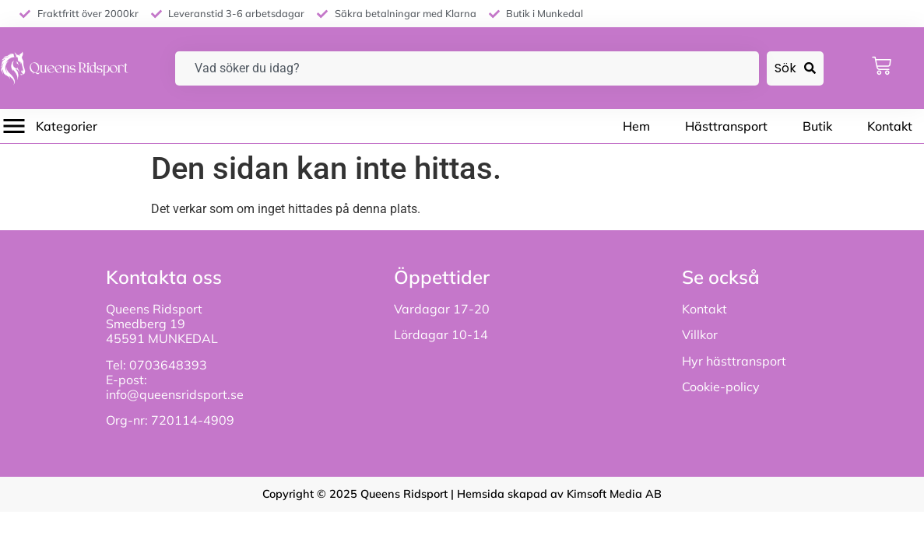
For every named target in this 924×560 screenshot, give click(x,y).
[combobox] (467, 68)
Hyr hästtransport (734, 361)
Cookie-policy (721, 387)
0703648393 (170, 365)
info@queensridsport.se (175, 394)
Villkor (700, 334)
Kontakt (704, 309)
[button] (49, 126)
